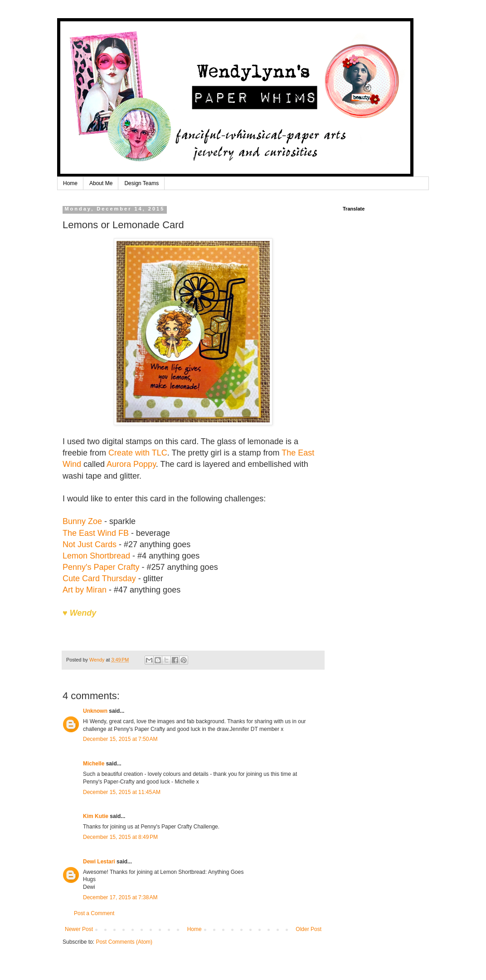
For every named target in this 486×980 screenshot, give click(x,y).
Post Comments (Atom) (124, 942)
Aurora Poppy (131, 464)
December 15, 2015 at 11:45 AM (122, 792)
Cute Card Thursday (99, 578)
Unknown (95, 711)
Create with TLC (138, 453)
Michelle (94, 764)
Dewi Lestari (99, 862)
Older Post (309, 929)
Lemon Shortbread (96, 556)
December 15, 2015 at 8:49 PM (120, 837)
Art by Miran (85, 590)
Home (70, 183)
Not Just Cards (90, 544)
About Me (101, 183)
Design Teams (141, 183)
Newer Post (79, 929)
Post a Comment (94, 913)
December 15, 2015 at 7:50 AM (120, 739)
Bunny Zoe (82, 521)
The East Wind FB (96, 533)
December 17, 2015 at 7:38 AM (120, 897)
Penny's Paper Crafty (102, 567)
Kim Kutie (96, 816)
